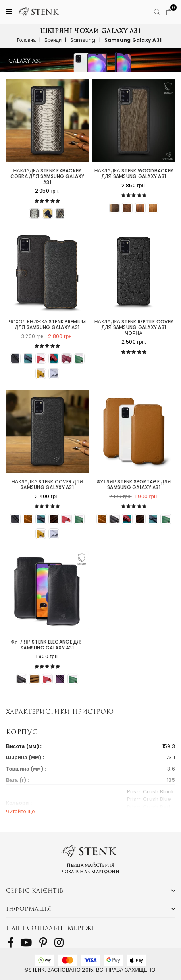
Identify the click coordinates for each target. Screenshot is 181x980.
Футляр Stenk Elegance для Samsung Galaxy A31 (47, 645)
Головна (26, 40)
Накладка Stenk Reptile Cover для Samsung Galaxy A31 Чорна (134, 328)
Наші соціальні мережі (50, 928)
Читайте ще (20, 811)
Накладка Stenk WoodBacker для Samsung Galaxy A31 (134, 174)
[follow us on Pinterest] (43, 943)
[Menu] (9, 12)
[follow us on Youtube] (26, 943)
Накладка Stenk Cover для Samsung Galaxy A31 (47, 485)
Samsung (83, 40)
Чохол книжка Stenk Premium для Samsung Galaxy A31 (47, 325)
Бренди (53, 40)
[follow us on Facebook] (11, 943)
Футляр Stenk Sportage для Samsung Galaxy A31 (134, 485)
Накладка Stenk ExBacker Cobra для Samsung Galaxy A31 (47, 177)
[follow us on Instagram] (59, 943)
